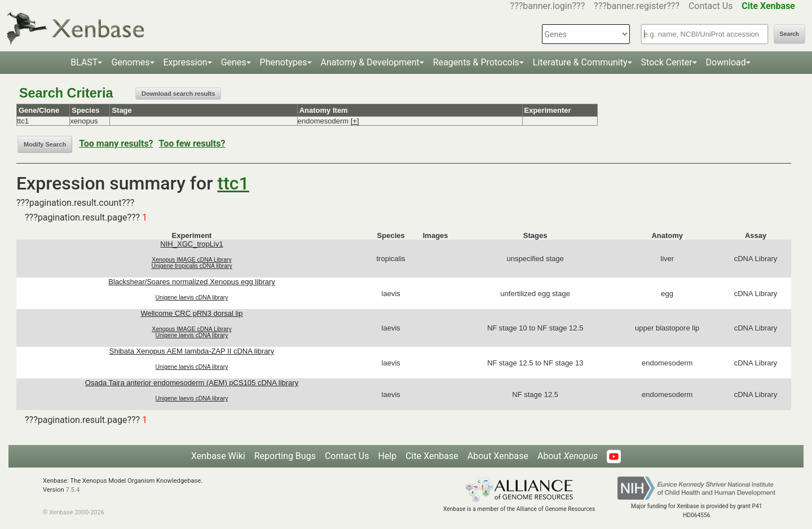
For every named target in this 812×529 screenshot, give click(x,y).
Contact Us (711, 6)
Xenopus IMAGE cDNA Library (192, 260)
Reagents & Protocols (476, 62)
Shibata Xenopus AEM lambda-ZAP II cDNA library (192, 351)
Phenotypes (284, 62)
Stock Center (667, 62)
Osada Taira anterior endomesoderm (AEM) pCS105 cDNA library (192, 383)
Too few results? (192, 144)
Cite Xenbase (432, 456)
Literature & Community (580, 62)
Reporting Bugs (285, 456)
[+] (355, 121)
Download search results (178, 94)
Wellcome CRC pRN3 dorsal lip (191, 313)
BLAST (84, 62)
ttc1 (233, 183)
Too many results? (116, 144)
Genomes (130, 62)
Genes (234, 62)
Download (726, 62)
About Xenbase (498, 456)
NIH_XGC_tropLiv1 (191, 244)
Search (789, 34)
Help (387, 456)
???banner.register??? (637, 6)
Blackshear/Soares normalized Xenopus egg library (192, 282)
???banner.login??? (548, 6)
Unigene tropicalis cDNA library (191, 266)
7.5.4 (72, 490)
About (568, 456)
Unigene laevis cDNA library (192, 297)
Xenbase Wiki (218, 456)
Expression (186, 62)
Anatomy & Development (370, 62)
